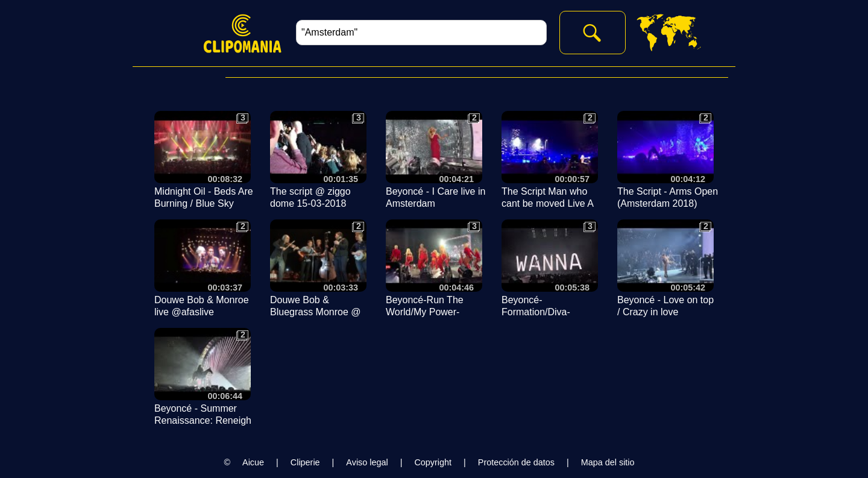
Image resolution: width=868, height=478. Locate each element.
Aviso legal (367, 462)
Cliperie (305, 462)
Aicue (253, 462)
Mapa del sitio (608, 462)
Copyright (433, 462)
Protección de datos (516, 462)
